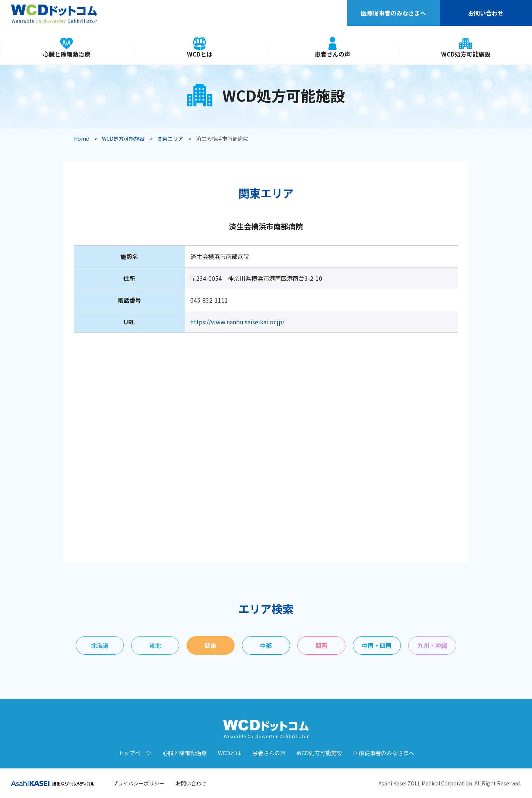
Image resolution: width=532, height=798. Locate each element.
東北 (155, 645)
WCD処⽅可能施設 (319, 753)
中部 (266, 645)
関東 (211, 645)
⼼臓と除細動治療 (185, 753)
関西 (321, 645)
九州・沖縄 (432, 645)
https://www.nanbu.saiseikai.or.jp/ (237, 322)
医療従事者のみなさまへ (393, 13)
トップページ (135, 753)
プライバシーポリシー (139, 783)
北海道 (100, 645)
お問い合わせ (486, 13)
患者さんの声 (269, 753)
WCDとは (230, 753)
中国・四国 (377, 645)
